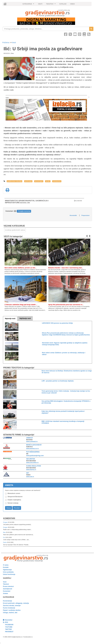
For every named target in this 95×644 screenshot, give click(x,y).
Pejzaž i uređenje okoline (12, 610)
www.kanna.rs (31, 470)
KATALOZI (63, 4)
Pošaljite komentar (24, 211)
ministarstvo (57, 181)
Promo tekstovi (8, 586)
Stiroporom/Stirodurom (15, 497)
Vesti (14, 42)
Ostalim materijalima (14, 500)
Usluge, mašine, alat (10, 613)
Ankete (5, 593)
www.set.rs (30, 477)
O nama (6, 565)
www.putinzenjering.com (35, 456)
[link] (47, 13)
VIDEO (72, 4)
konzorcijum (39, 181)
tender (48, 181)
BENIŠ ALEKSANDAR (34, 445)
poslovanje (28, 181)
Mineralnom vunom (14, 493)
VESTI (40, 4)
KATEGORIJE (29, 5)
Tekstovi (6, 584)
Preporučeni (85, 215)
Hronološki (73, 215)
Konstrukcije (7, 601)
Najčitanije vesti (25, 318)
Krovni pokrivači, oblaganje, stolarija (16, 603)
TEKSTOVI (51, 5)
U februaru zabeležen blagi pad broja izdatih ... (21, 305)
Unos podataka (8, 572)
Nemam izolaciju (13, 503)
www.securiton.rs (32, 463)
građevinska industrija (14, 181)
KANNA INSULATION (34, 466)
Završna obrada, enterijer (12, 606)
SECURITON (31, 459)
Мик (5, 532)
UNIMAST (30, 438)
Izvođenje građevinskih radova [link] (15, 230)
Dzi (4, 537)
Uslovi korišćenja (9, 574)
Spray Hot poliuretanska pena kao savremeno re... (66, 305)
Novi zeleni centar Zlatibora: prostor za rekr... (20, 268)
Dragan (6, 522)
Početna (6, 42)
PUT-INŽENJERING (33, 452)
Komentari (9, 518)
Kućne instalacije (9, 608)
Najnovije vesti (10, 319)
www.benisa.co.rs (32, 449)
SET (28, 473)
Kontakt (6, 567)
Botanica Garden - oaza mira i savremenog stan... (66, 268)
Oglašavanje (7, 570)
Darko (5, 542)
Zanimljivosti (7, 589)
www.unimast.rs (32, 442)
